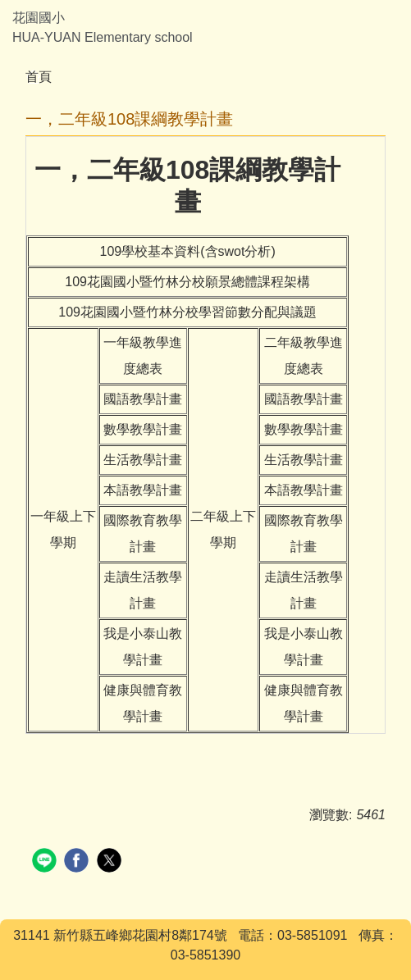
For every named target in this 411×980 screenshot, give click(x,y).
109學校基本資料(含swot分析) (188, 251)
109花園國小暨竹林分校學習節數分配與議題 (187, 312)
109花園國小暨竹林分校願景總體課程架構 (187, 282)
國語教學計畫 (143, 399)
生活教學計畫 (143, 460)
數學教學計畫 (143, 429)
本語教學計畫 (143, 490)
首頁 (39, 77)
